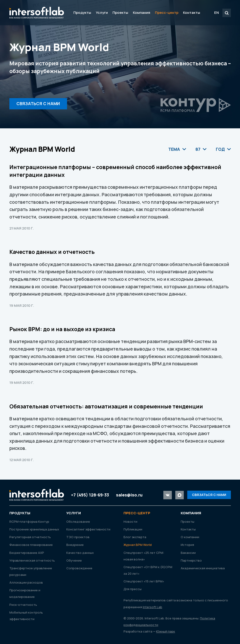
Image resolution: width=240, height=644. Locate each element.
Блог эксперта (135, 537)
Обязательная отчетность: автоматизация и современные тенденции (106, 406)
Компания (142, 13)
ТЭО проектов (78, 537)
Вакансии (188, 553)
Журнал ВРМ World (138, 545)
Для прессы (133, 589)
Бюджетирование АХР (27, 553)
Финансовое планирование (31, 545)
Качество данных (80, 553)
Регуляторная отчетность (30, 537)
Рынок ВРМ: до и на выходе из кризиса (62, 329)
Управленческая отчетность (32, 560)
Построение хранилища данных (34, 529)
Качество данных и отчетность (52, 252)
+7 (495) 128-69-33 (90, 495)
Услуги (102, 13)
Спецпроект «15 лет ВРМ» (144, 581)
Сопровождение (79, 568)
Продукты (82, 13)
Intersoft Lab (37, 13)
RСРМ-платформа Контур (29, 522)
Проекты (120, 13)
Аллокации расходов (26, 582)
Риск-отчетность (23, 605)
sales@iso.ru (129, 495)
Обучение (74, 560)
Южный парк (166, 631)
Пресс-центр (167, 13)
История (187, 545)
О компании (190, 537)
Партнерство (191, 560)
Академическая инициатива (203, 568)
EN (217, 13)
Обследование (78, 522)
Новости (130, 522)
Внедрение (75, 545)
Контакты (192, 13)
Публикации (133, 529)
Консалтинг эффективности (88, 529)
